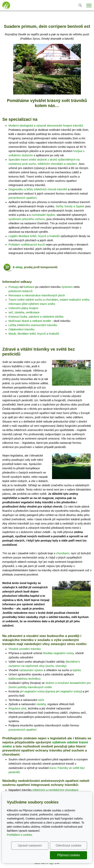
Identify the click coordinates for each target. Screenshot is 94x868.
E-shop (18, 267)
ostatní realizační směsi (74, 300)
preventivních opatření (23, 198)
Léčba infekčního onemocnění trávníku (33, 325)
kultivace (29, 287)
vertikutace (33, 312)
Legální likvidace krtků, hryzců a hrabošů (34, 236)
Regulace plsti (17, 708)
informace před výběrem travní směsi (32, 304)
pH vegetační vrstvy (32, 691)
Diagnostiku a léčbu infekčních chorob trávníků (38, 189)
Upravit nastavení (30, 845)
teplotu (77, 670)
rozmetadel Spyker (43, 215)
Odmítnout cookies (69, 845)
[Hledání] (80, 5)
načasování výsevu (31, 670)
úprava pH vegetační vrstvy (64, 691)
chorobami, (63, 553)
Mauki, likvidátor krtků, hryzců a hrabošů (34, 334)
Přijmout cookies (69, 855)
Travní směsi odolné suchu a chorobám (33, 300)
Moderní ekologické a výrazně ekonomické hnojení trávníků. (46, 126)
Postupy (14, 287)
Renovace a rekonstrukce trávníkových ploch (37, 295)
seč (11, 312)
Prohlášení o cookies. (20, 835)
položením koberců (21, 291)
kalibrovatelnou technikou (24, 679)
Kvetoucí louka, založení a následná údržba (36, 317)
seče (41, 700)
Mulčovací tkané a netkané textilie (30, 321)
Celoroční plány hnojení (23, 308)
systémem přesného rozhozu (27, 219)
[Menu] (89, 6)
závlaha (19, 312)
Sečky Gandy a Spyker (70, 206)
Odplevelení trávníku (21, 329)
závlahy (41, 704)
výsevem (67, 287)
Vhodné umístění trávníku (25, 649)
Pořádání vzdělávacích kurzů (27, 245)
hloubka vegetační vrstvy (58, 653)
